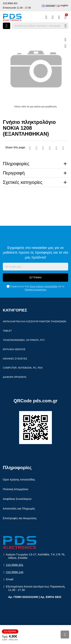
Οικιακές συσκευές (15, 359)
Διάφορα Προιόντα (15, 377)
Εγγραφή (35, 278)
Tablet (7, 331)
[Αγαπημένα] (53, 17)
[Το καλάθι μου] (65, 17)
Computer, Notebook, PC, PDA (23, 368)
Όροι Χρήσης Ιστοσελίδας (44, 286)
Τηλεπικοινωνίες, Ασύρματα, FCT (24, 340)
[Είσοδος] (59, 17)
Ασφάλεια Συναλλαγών (17, 499)
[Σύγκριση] (46, 17)
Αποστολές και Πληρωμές (19, 508)
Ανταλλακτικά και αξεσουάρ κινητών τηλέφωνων (34, 321)
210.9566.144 (15, 572)
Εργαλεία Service (14, 349)
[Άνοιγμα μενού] (7, 26)
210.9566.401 (10, 3)
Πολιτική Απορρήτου (35, 290)
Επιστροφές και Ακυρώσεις (20, 518)
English (64, 5)
